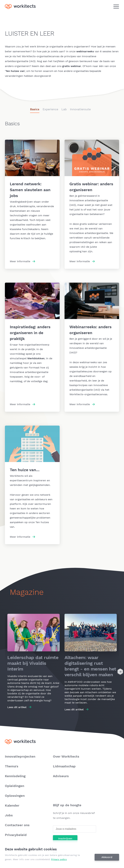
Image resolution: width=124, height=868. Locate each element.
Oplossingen (15, 796)
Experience (50, 109)
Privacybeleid (16, 835)
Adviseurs (61, 776)
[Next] (120, 672)
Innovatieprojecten (20, 756)
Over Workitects (66, 756)
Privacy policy (59, 859)
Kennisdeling (15, 776)
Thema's (12, 766)
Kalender (12, 805)
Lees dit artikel (17, 707)
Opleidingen (15, 786)
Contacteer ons (17, 825)
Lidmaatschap (64, 766)
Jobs (9, 815)
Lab (64, 109)
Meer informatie (20, 261)
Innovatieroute (80, 109)
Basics (35, 109)
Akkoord (107, 857)
